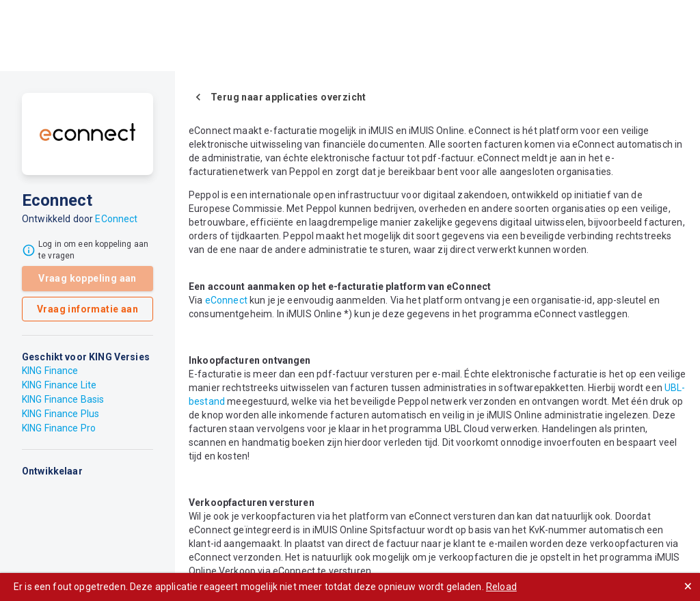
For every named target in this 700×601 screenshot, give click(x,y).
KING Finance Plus (60, 414)
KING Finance (50, 371)
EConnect (116, 219)
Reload (501, 587)
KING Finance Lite (59, 385)
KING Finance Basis (63, 399)
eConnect (226, 300)
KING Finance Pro (59, 428)
